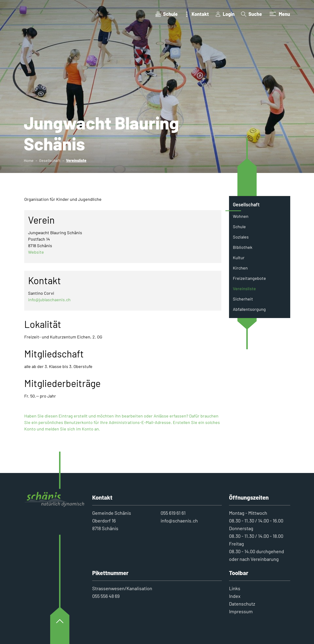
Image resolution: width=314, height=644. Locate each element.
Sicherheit (243, 299)
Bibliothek (243, 247)
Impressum (241, 611)
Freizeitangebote (249, 278)
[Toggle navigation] (279, 14)
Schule (239, 227)
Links (235, 588)
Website (36, 252)
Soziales (241, 237)
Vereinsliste (247, 290)
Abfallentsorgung (249, 309)
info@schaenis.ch (179, 521)
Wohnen (241, 216)
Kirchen (240, 268)
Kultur (239, 258)
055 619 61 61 (173, 513)
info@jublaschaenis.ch (49, 300)
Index (235, 596)
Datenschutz (242, 604)
